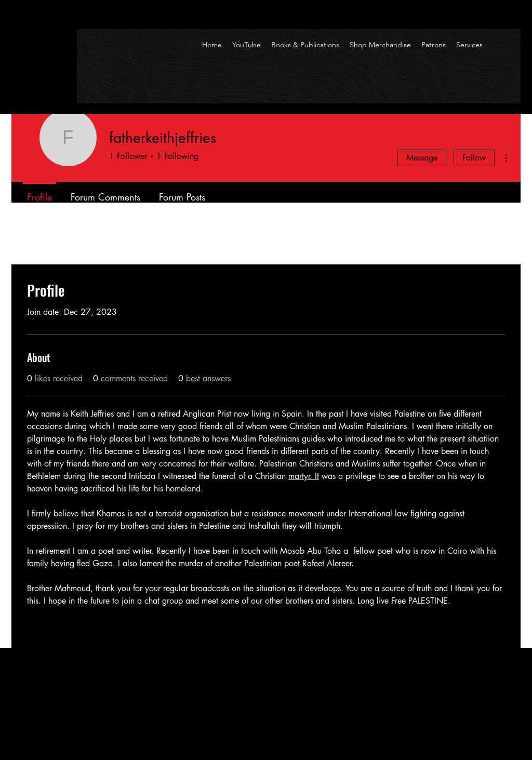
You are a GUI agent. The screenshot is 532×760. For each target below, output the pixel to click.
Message (422, 158)
